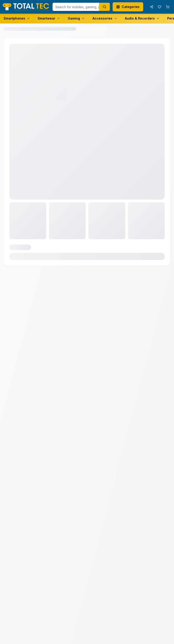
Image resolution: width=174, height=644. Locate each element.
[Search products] (104, 7)
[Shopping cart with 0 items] (168, 7)
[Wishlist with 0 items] (159, 7)
